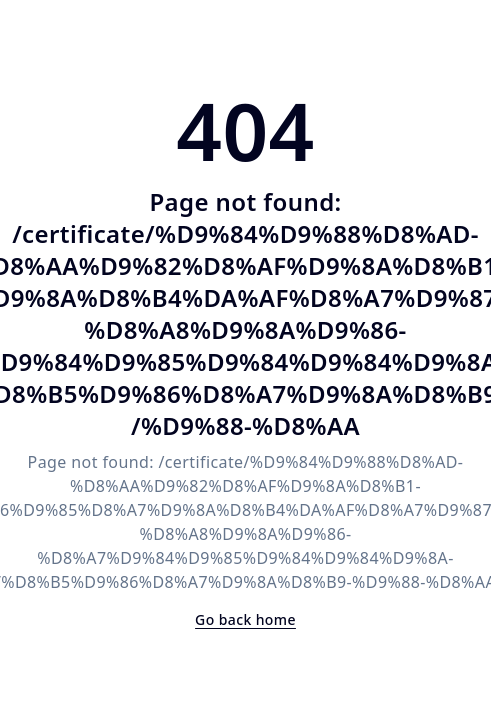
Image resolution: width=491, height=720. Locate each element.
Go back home (245, 619)
